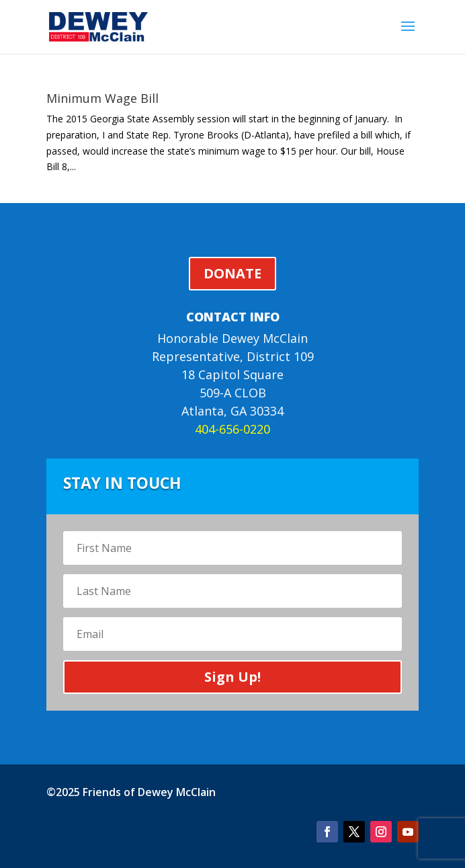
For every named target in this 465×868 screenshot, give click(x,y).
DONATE (232, 273)
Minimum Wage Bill (102, 98)
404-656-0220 (232, 429)
